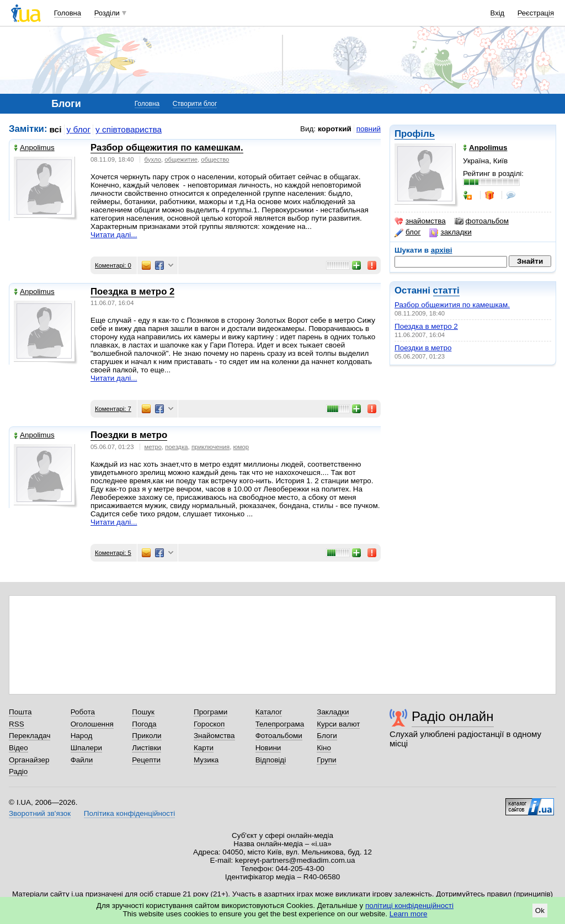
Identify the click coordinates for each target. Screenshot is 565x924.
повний (369, 129)
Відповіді (271, 760)
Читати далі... (114, 235)
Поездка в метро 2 (426, 326)
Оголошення (92, 724)
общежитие (181, 159)
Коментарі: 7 (113, 409)
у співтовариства (129, 129)
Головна (68, 13)
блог (407, 232)
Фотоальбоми (279, 736)
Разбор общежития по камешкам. (452, 305)
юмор (241, 447)
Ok (540, 910)
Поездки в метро (423, 348)
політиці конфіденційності (409, 906)
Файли (82, 760)
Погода (144, 724)
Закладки (333, 712)
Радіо (18, 771)
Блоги (327, 736)
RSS (17, 724)
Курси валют (338, 724)
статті (446, 290)
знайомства (420, 221)
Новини (268, 748)
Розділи (107, 13)
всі (56, 129)
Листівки (146, 748)
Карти (204, 748)
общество (215, 159)
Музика (206, 760)
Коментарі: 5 (113, 553)
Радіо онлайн (453, 716)
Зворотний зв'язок (40, 813)
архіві (442, 250)
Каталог (269, 712)
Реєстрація (536, 13)
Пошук (143, 712)
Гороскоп (209, 724)
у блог (79, 129)
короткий (335, 129)
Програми (210, 712)
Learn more (409, 914)
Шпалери (86, 748)
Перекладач (30, 736)
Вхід (498, 13)
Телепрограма (280, 724)
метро (153, 447)
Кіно (324, 748)
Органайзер (29, 760)
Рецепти (146, 760)
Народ (82, 736)
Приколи (146, 736)
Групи (326, 760)
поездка (176, 447)
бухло (153, 159)
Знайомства (214, 736)
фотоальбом (482, 221)
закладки (450, 232)
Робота (83, 712)
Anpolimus (34, 148)
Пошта (20, 712)
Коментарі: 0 (113, 265)
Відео (18, 748)
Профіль (415, 134)
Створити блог (195, 104)
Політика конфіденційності (129, 813)
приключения (210, 447)
